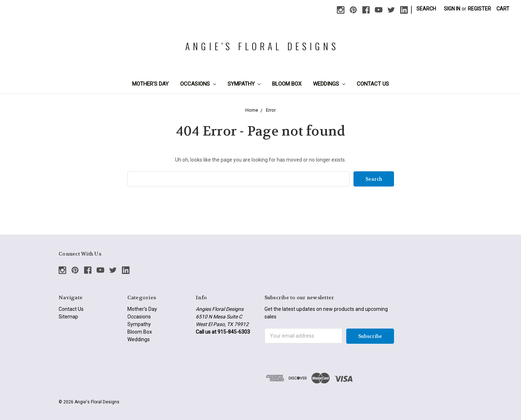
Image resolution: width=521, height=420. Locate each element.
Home (252, 110)
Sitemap (68, 317)
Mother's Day (150, 84)
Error (271, 110)
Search (426, 9)
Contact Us (373, 84)
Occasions (198, 84)
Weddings (329, 84)
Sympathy (244, 84)
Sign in (452, 9)
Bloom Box (287, 84)
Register (479, 9)
